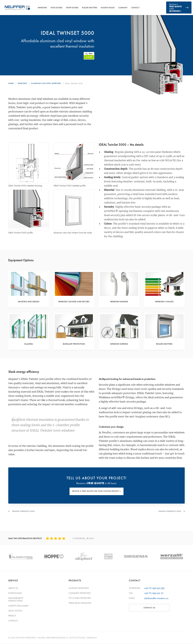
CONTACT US (149, 608)
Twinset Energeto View (169, 512)
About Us (13, 589)
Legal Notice (15, 611)
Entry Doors (72, 8)
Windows (42, 8)
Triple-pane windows (80, 603)
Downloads (15, 594)
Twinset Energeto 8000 (24, 512)
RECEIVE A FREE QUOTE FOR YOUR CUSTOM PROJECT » (96, 493)
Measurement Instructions (16, 600)
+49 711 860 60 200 (154, 589)
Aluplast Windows (79, 589)
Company (123, 8)
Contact (135, 8)
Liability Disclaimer (18, 606)
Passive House (108, 8)
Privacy (12, 616)
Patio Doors (57, 8)
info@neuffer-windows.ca (156, 599)
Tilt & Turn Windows (80, 598)
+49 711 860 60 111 (154, 594)
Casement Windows (80, 594)
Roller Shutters (90, 8)
